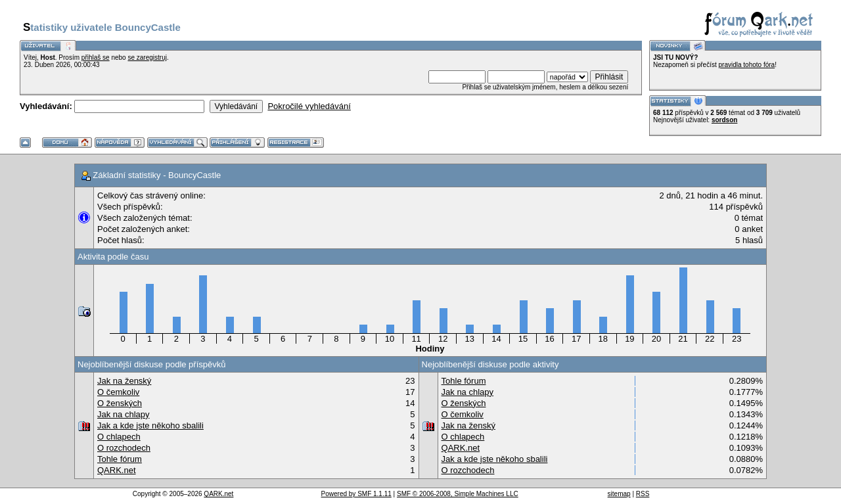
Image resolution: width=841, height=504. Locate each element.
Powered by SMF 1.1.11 (356, 494)
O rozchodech (124, 448)
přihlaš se (96, 57)
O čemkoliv (118, 392)
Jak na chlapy (124, 414)
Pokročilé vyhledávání (309, 106)
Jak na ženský (124, 381)
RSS (643, 494)
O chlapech (119, 437)
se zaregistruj (147, 57)
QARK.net (117, 470)
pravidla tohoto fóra (747, 65)
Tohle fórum (120, 459)
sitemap (619, 494)
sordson (724, 120)
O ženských (120, 403)
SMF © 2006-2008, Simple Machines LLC (458, 494)
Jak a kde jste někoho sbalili (150, 425)
